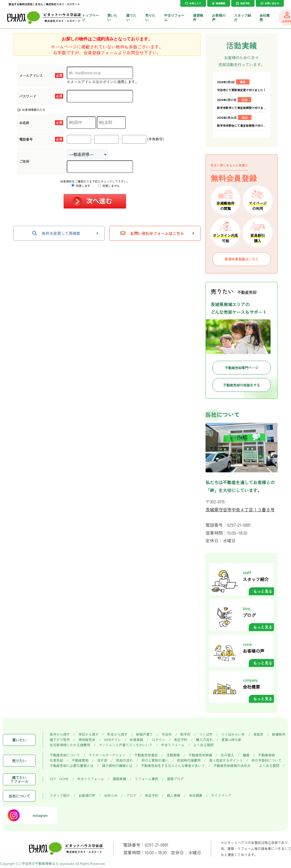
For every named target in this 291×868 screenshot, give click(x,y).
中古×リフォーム (91, 779)
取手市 (185, 734)
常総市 (258, 734)
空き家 (102, 760)
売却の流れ (124, 760)
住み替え (227, 755)
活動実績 (173, 755)
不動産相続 (267, 755)
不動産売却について (65, 755)
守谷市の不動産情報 (37, 863)
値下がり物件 (60, 740)
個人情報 (174, 795)
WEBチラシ (112, 740)
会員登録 (136, 740)
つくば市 (206, 734)
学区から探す (89, 734)
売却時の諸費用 (189, 760)
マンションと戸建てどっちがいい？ (126, 745)
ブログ (131, 795)
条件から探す (60, 734)
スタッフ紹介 (60, 795)
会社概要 (196, 795)
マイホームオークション (107, 755)
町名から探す (117, 734)
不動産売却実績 (200, 755)
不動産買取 (80, 760)
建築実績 (119, 779)
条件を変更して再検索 (56, 233)
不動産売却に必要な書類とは (72, 766)
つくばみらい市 (233, 734)
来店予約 (181, 740)
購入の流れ (204, 740)
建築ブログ (175, 779)
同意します (81, 186)
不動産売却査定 (146, 755)
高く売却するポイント (226, 760)
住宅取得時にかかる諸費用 (70, 745)
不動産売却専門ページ (242, 368)
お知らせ (111, 795)
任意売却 (56, 760)
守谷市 (167, 734)
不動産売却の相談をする (242, 385)
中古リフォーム (173, 745)
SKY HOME (59, 779)
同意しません (109, 186)
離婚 (246, 755)
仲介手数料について (267, 760)
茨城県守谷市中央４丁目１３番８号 (240, 509)
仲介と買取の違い (155, 760)
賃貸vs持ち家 (231, 740)
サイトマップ (221, 795)
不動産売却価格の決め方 (232, 766)
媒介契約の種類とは (117, 766)
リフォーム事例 (146, 779)
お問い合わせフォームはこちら (152, 233)
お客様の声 (87, 795)
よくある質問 (203, 745)
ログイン (158, 740)
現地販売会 (87, 740)
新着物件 (279, 734)
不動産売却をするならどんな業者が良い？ (173, 766)
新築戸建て (145, 734)
